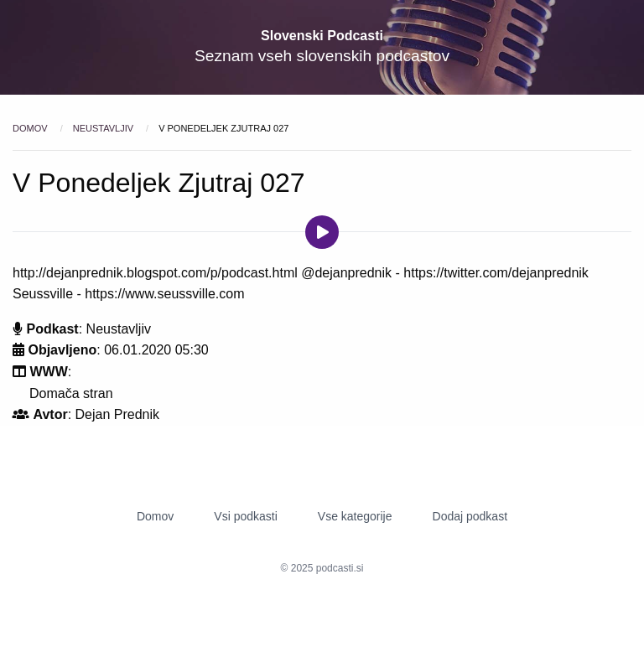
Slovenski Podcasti (322, 36)
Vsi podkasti (245, 516)
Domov (31, 128)
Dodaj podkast (470, 516)
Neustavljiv (104, 128)
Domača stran (71, 393)
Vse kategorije (355, 516)
